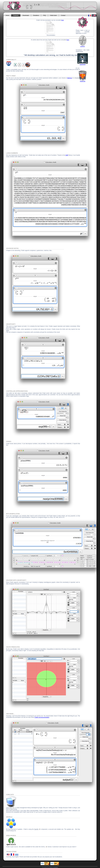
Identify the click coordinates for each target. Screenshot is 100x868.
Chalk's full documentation (42, 717)
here (63, 20)
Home (7, 15)
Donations (36, 15)
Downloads (26, 15)
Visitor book (53, 15)
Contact (63, 15)
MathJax (70, 78)
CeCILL (43, 847)
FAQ (45, 15)
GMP (67, 155)
